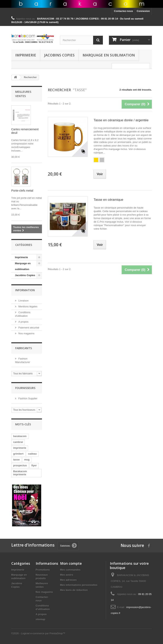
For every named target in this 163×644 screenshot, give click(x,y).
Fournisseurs (25, 388)
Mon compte (71, 563)
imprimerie (20, 448)
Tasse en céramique (108, 200)
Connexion (143, 11)
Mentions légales (28, 306)
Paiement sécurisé (29, 328)
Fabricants (24, 348)
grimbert (18, 454)
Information (25, 290)
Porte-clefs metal (22, 190)
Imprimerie (26, 55)
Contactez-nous (124, 11)
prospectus (20, 465)
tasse (16, 460)
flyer (34, 465)
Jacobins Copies (59, 55)
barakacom (20, 436)
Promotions (43, 570)
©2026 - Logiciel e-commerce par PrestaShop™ (38, 633)
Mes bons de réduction (74, 590)
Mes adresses (68, 580)
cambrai (18, 442)
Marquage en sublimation (109, 55)
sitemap (41, 619)
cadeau (32, 454)
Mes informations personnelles (79, 585)
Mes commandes (70, 570)
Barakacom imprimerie (20, 473)
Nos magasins (26, 333)
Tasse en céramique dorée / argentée (121, 120)
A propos (23, 322)
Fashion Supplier (28, 398)
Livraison (23, 301)
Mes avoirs (67, 575)
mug (27, 460)
